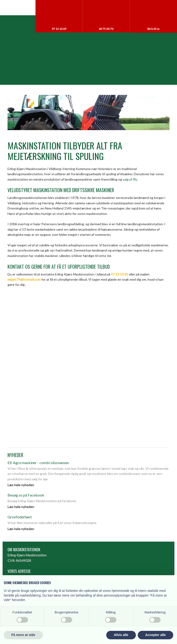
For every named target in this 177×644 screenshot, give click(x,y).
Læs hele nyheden (21, 485)
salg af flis (130, 179)
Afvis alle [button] (121, 635)
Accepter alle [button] (155, 635)
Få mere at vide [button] (23, 635)
